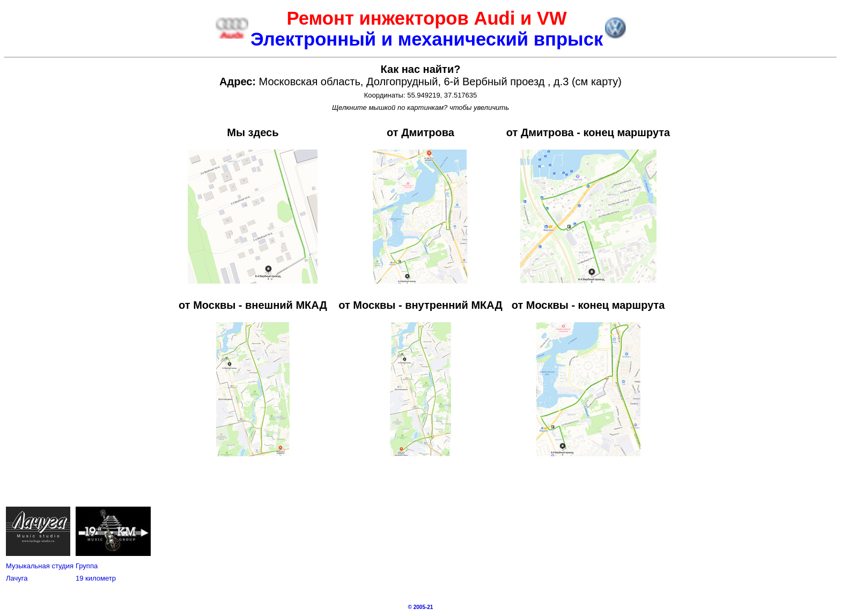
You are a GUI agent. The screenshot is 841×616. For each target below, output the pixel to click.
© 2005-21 (421, 607)
